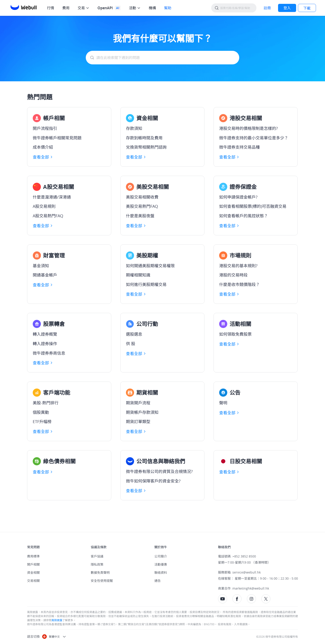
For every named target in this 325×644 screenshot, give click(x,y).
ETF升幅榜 (42, 422)
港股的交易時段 (233, 275)
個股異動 (41, 412)
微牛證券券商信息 (49, 353)
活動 (132, 8)
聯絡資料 (161, 573)
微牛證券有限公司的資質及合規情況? (159, 472)
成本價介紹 (43, 147)
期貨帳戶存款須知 (142, 412)
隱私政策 (97, 564)
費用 (66, 8)
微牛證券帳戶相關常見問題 (57, 138)
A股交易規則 (44, 206)
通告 (158, 581)
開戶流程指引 (45, 129)
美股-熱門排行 (46, 403)
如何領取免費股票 (235, 334)
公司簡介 (161, 556)
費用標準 (33, 556)
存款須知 (134, 129)
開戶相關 (33, 564)
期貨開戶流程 (138, 403)
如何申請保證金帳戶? (238, 197)
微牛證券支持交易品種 (239, 147)
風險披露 (57, 620)
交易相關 (33, 581)
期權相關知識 (138, 275)
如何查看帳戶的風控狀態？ (244, 216)
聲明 (223, 403)
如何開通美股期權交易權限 (150, 266)
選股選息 (134, 334)
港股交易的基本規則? (238, 266)
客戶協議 (97, 556)
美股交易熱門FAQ (142, 206)
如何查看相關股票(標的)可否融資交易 (253, 206)
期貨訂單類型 (138, 422)
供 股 (131, 344)
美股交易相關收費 (142, 197)
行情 (51, 8)
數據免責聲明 (100, 573)
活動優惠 (161, 564)
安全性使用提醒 (102, 581)
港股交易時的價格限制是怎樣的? (248, 129)
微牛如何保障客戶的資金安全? (153, 481)
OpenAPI (105, 8)
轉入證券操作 (45, 344)
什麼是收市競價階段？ (239, 285)
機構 (152, 8)
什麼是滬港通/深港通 (52, 197)
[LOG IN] (287, 8)
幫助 (168, 8)
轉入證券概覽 (45, 334)
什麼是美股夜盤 (140, 216)
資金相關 (33, 573)
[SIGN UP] (267, 8)
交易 (81, 8)
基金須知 (41, 266)
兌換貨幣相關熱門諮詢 (146, 147)
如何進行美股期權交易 (146, 285)
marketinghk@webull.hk (251, 588)
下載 (307, 8)
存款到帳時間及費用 (144, 138)
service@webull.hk (247, 572)
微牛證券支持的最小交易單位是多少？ (254, 138)
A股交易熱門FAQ (48, 216)
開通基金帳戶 (45, 275)
